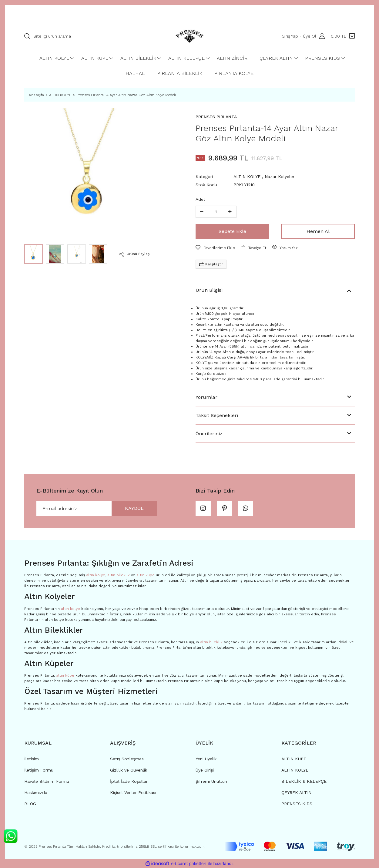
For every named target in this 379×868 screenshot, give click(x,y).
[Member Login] (320, 36)
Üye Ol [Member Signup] (310, 36)
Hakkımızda (36, 792)
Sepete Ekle (232, 231)
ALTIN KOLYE (247, 177)
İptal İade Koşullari (129, 781)
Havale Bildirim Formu (47, 781)
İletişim (32, 759)
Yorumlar (206, 397)
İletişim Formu (39, 770)
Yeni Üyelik (206, 759)
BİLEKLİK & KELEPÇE (304, 781)
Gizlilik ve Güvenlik (129, 770)
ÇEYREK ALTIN (296, 792)
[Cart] (343, 36)
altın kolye (96, 575)
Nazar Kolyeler (280, 177)
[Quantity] (216, 212)
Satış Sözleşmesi (127, 759)
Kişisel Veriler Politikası (133, 792)
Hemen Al (318, 231)
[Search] (90, 36)
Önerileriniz (209, 434)
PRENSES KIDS (297, 804)
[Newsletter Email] (97, 508)
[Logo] (190, 36)
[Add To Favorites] (215, 248)
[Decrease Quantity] (202, 212)
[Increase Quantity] (230, 212)
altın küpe (146, 575)
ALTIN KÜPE (294, 759)
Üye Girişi (205, 770)
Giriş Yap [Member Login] (290, 36)
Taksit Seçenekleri (217, 415)
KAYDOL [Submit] (134, 508)
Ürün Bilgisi (209, 290)
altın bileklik (119, 575)
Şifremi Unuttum (212, 781)
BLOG (30, 804)
